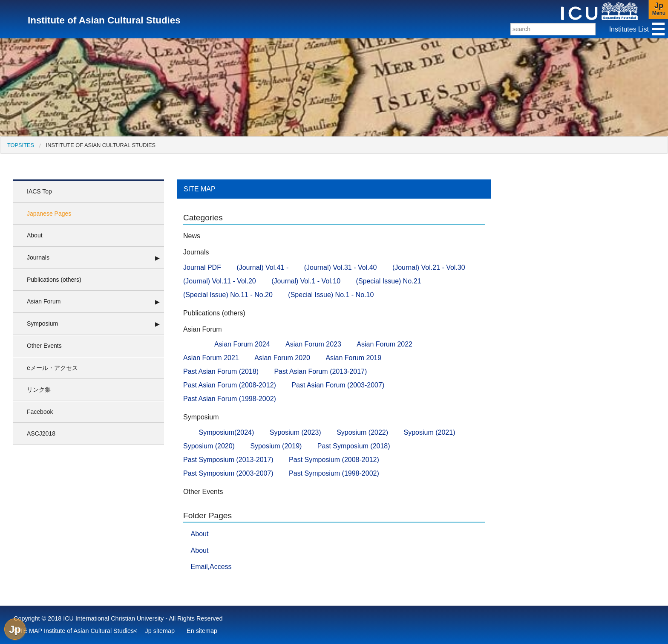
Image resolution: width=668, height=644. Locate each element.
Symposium (42, 323)
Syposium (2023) (295, 432)
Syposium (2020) (209, 446)
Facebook (40, 412)
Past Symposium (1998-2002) (334, 473)
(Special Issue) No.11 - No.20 (228, 295)
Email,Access (211, 567)
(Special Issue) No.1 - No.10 (331, 295)
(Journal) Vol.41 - (262, 267)
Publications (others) (54, 280)
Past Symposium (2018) (354, 446)
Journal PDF (202, 267)
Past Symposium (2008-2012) (334, 460)
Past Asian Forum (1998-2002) (230, 399)
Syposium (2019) (276, 446)
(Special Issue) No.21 (389, 281)
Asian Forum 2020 (282, 358)
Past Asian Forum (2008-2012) (230, 385)
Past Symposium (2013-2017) (228, 460)
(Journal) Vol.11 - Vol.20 (220, 281)
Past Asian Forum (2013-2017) (320, 371)
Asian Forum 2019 (353, 358)
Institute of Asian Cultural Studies (101, 145)
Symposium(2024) (226, 432)
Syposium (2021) (430, 432)
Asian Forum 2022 (384, 344)
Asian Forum (44, 301)
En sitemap (202, 631)
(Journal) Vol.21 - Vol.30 (429, 267)
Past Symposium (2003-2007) (228, 473)
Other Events (44, 346)
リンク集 (39, 390)
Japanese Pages (49, 214)
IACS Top (39, 191)
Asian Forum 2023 (313, 344)
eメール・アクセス (52, 368)
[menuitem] (21, 145)
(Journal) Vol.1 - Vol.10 (306, 281)
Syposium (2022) (362, 432)
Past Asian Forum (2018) (221, 371)
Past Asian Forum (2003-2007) (338, 385)
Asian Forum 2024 (242, 344)
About (35, 235)
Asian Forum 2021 (211, 358)
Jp (15, 629)
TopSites (21, 145)
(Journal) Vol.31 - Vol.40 (341, 267)
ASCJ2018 (41, 433)
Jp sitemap (160, 631)
